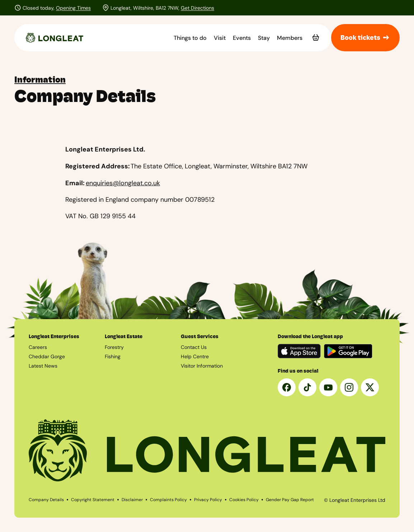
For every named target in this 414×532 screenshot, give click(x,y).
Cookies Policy (244, 500)
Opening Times (73, 8)
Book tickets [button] (365, 38)
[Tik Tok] (307, 387)
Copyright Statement (93, 500)
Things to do (190, 38)
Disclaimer (132, 500)
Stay (264, 38)
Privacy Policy (208, 500)
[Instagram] (349, 387)
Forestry (114, 347)
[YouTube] (328, 387)
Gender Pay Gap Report (290, 500)
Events (242, 38)
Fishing (113, 356)
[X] (370, 387)
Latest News (43, 366)
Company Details (46, 500)
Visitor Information (202, 366)
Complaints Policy (168, 500)
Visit (220, 38)
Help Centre (195, 356)
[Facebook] (287, 387)
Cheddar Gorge (47, 356)
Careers (38, 347)
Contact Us (194, 347)
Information (40, 80)
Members (290, 38)
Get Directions (197, 8)
